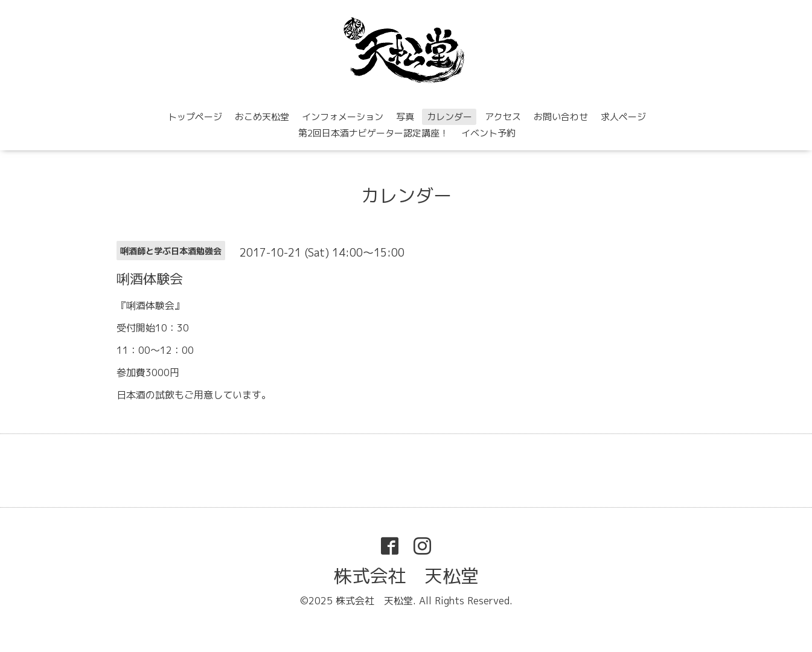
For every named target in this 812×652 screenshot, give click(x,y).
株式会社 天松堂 (406, 576)
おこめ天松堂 (262, 117)
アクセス (503, 117)
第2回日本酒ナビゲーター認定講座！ (373, 133)
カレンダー (449, 117)
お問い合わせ (561, 117)
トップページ (195, 117)
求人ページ (623, 117)
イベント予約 (488, 133)
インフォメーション (343, 117)
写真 (405, 117)
